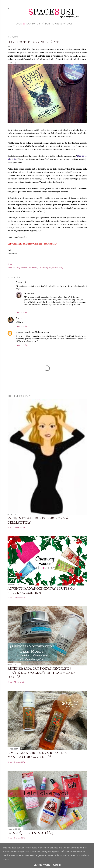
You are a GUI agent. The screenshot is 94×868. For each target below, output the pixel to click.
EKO (28, 24)
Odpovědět (21, 312)
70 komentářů (20, 682)
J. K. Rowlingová (45, 268)
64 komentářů (20, 598)
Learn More (42, 865)
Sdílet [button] (10, 264)
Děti (47, 24)
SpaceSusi (29, 293)
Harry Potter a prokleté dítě (26, 268)
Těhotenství (58, 24)
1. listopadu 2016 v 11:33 (60, 332)
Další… (71, 24)
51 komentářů (19, 762)
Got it (57, 865)
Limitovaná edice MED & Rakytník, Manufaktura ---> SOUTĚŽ (38, 755)
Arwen (19, 318)
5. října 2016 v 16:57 (34, 282)
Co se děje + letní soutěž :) (30, 833)
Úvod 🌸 (20, 24)
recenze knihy (58, 268)
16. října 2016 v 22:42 (43, 293)
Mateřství (38, 24)
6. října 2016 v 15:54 (31, 318)
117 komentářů (20, 527)
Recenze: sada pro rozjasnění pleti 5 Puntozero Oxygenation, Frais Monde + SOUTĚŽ (43, 673)
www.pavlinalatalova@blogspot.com (33, 332)
